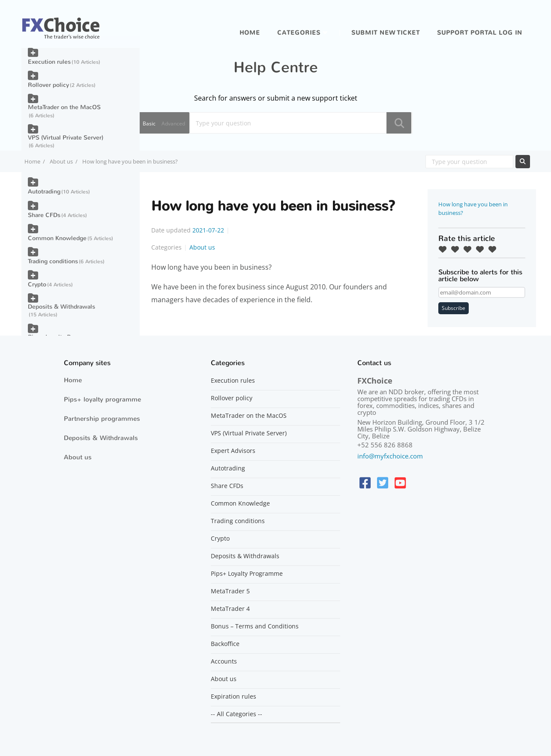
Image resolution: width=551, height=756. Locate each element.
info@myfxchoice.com (390, 456)
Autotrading (44, 192)
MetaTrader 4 (230, 609)
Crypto (37, 284)
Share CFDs (44, 215)
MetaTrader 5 (230, 591)
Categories (299, 33)
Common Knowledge (57, 238)
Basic (149, 124)
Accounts (224, 661)
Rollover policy (48, 85)
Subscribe (454, 308)
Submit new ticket (386, 33)
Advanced (173, 124)
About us (61, 161)
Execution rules (49, 62)
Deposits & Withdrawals (61, 307)
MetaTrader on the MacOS (64, 107)
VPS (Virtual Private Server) (66, 138)
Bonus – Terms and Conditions (255, 626)
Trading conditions (53, 261)
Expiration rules (234, 696)
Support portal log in (480, 33)
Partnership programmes (102, 419)
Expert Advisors (233, 451)
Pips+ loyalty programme (102, 399)
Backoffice (225, 644)
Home (250, 33)
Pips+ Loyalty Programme (247, 574)
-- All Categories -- (237, 714)
